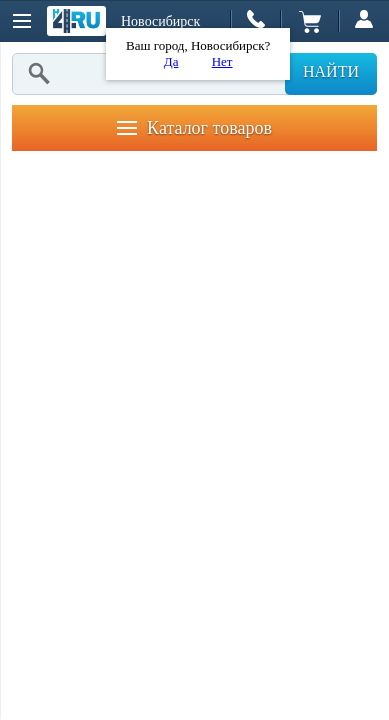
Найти (331, 71)
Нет (222, 61)
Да (171, 61)
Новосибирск (160, 21)
